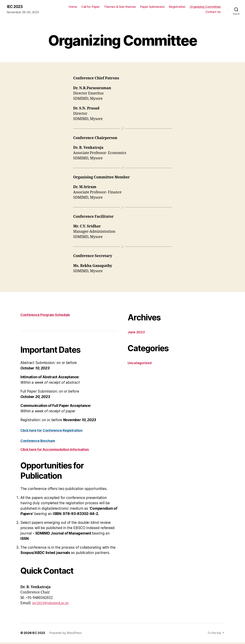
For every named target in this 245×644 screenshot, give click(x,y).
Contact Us (213, 12)
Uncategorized (140, 363)
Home (73, 7)
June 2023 (137, 332)
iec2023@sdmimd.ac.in (52, 605)
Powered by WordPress (66, 634)
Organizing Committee (205, 7)
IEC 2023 (15, 7)
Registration (177, 7)
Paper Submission (152, 7)
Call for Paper (90, 7)
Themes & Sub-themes (120, 7)
